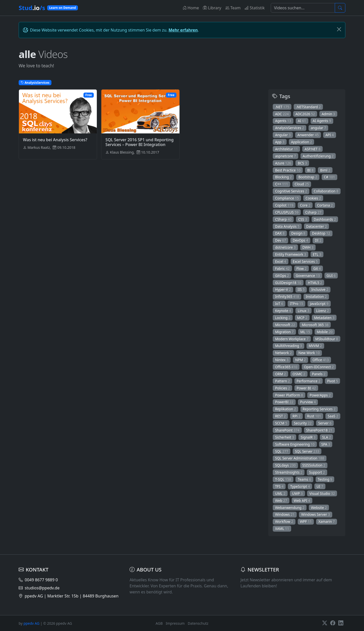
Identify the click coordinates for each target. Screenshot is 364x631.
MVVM (315, 346)
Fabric (282, 268)
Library (212, 8)
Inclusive (320, 289)
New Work (309, 353)
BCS (302, 163)
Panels (318, 374)
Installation (316, 296)
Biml (325, 170)
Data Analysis (287, 226)
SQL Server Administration (300, 458)
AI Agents (322, 121)
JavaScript (319, 304)
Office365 (286, 367)
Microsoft (285, 325)
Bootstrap (308, 177)
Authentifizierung (318, 156)
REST (280, 416)
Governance (308, 276)
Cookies (313, 198)
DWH (308, 247)
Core (305, 205)
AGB (159, 623)
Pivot (332, 381)
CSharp (283, 219)
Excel (281, 261)
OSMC (299, 374)
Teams (304, 479)
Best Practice (288, 170)
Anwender (308, 135)
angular (318, 128)
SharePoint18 (319, 430)
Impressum (175, 623)
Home (191, 8)
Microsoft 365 (315, 325)
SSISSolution (314, 465)
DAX (280, 233)
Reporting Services (319, 409)
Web (281, 500)
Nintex (282, 360)
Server (325, 423)
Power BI (306, 388)
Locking (283, 318)
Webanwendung (290, 508)
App (280, 142)
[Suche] (303, 8)
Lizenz (323, 311)
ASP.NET (312, 149)
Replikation (285, 409)
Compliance (287, 198)
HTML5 (315, 283)
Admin (328, 114)
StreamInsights (289, 472)
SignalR (308, 437)
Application (302, 142)
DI (318, 240)
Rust (314, 416)
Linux (304, 311)
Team (233, 8)
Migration (284, 332)
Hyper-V (283, 289)
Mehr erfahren (183, 30)
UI (320, 486)
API (330, 135)
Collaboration (326, 191)
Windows (285, 514)
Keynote (283, 311)
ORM (280, 374)
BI (310, 170)
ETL (317, 254)
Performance (309, 381)
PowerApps (320, 395)
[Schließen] (339, 29)
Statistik (255, 8)
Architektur (286, 149)
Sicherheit (284, 437)
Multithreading (289, 346)
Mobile (325, 332)
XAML (282, 528)
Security (303, 423)
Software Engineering (295, 444)
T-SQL (283, 479)
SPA (326, 444)
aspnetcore (285, 156)
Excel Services (305, 261)
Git (317, 268)
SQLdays (285, 465)
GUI (331, 276)
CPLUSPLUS (287, 212)
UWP (297, 493)
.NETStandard (308, 107)
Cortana (325, 205)
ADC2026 (305, 114)
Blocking (283, 177)
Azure (283, 163)
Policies (282, 388)
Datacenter (316, 226)
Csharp (313, 212)
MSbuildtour (326, 339)
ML (305, 332)
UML (280, 493)
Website (319, 508)
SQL (282, 451)
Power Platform (289, 395)
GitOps (282, 276)
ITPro (297, 304)
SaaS (333, 416)
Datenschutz (198, 623)
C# (329, 177)
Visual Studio (322, 493)
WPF (306, 521)
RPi (296, 416)
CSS (303, 219)
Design (298, 233)
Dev (280, 240)
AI (302, 121)
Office (321, 360)
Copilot (284, 205)
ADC (282, 114)
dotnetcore (285, 247)
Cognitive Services (291, 191)
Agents (283, 121)
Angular (283, 135)
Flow (302, 268)
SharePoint (287, 430)
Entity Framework (291, 254)
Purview (308, 402)
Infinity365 (287, 296)
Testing (325, 479)
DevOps (300, 240)
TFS (279, 486)
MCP (302, 318)
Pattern (282, 381)
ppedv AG (31, 623)
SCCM (281, 423)
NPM (300, 360)
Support (317, 472)
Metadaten (324, 318)
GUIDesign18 (288, 283)
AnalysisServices (290, 128)
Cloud (302, 184)
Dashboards (325, 219)
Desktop (321, 233)
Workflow (284, 521)
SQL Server (307, 451)
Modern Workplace (292, 339)
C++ (281, 184)
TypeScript (300, 486)
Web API (302, 500)
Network (283, 353)
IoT (279, 304)
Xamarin (327, 521)
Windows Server (316, 514)
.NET (282, 107)
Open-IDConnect (319, 367)
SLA (327, 437)
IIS (301, 289)
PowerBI (284, 402)
